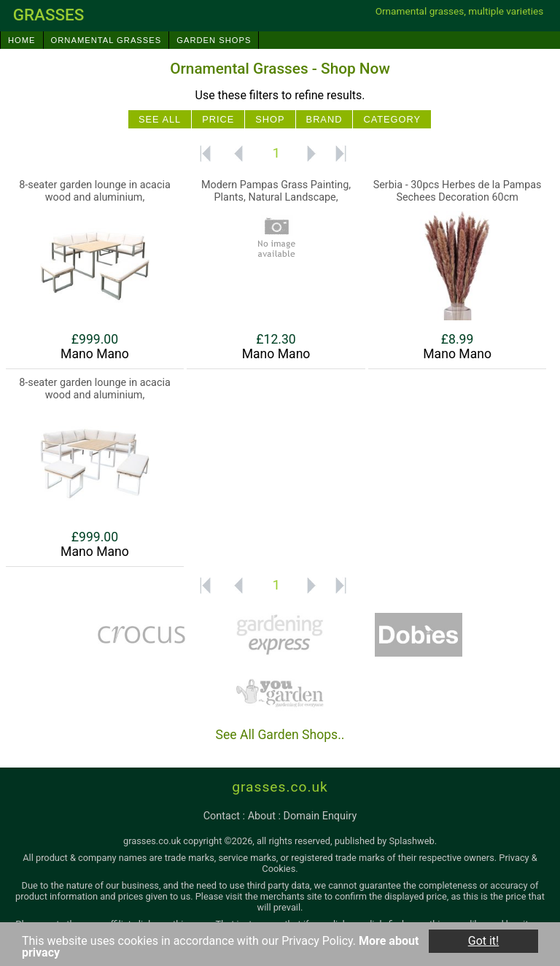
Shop (270, 119)
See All (160, 119)
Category (392, 119)
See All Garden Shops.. (280, 735)
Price (218, 119)
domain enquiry (320, 816)
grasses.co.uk (280, 787)
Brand (324, 119)
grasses (49, 15)
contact (222, 816)
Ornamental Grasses (106, 40)
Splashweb (412, 841)
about (262, 816)
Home (22, 40)
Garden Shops (214, 40)
